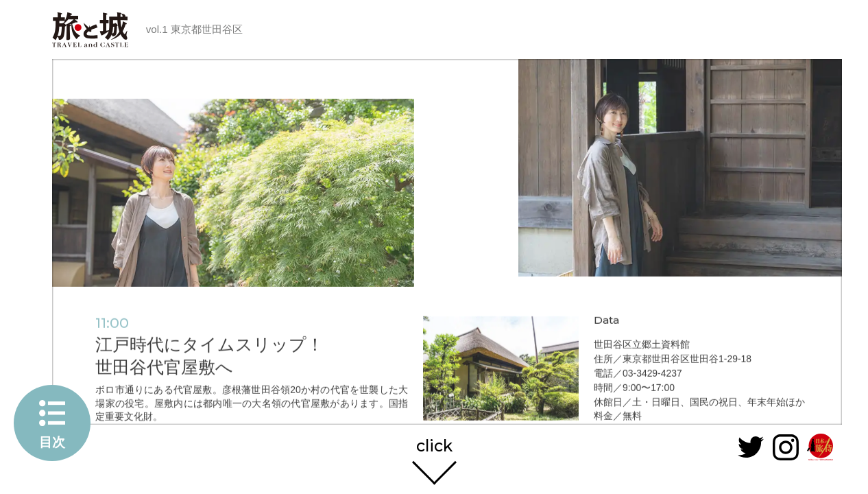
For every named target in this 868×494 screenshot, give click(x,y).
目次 (52, 442)
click (434, 443)
